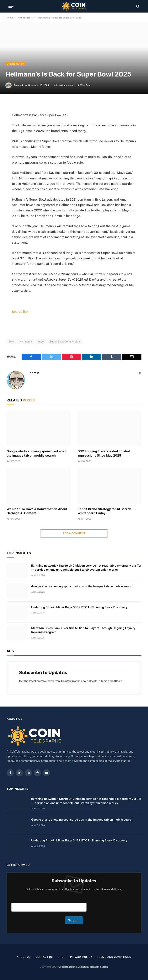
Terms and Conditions (115, 957)
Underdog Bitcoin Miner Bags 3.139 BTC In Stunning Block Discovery (79, 607)
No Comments (64, 85)
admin (21, 85)
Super (41, 341)
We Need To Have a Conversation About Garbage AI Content (37, 511)
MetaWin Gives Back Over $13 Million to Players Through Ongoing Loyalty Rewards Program (83, 630)
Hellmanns (26, 341)
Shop (61, 957)
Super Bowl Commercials (65, 341)
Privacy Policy (81, 957)
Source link (20, 312)
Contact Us (44, 957)
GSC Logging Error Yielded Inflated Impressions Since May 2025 (104, 453)
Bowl (12, 341)
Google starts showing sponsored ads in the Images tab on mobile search (37, 453)
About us (23, 957)
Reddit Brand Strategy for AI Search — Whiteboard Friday (106, 511)
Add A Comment (74, 533)
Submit (74, 920)
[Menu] (11, 6)
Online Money (15, 64)
